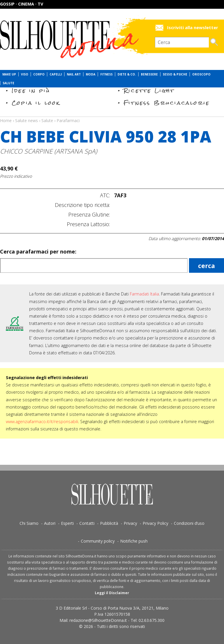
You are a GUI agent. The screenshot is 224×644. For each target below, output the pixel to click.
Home (6, 120)
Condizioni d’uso (189, 523)
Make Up (9, 74)
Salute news (112, 115)
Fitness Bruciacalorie (167, 103)
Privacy (130, 523)
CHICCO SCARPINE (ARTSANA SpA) (49, 151)
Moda (91, 74)
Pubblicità (109, 523)
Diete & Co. (127, 74)
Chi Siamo (29, 523)
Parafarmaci (68, 120)
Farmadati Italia (144, 294)
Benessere (149, 74)
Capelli (56, 74)
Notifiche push (134, 541)
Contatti (87, 523)
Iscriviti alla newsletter (193, 28)
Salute (8, 83)
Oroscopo (201, 74)
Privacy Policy (155, 523)
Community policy (98, 541)
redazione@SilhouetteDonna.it (98, 620)
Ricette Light (149, 90)
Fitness (106, 74)
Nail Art (74, 74)
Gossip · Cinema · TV (22, 4)
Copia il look (36, 103)
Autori (50, 523)
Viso (25, 74)
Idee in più (31, 90)
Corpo (39, 74)
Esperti (67, 523)
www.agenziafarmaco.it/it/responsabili (42, 422)
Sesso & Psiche (175, 74)
